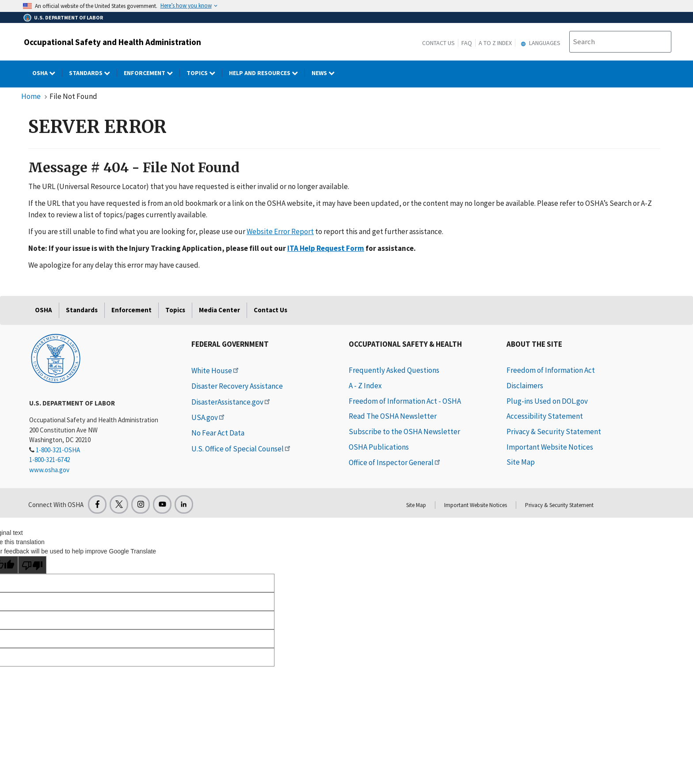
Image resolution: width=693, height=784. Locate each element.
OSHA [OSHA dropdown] (47, 73)
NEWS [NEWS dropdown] (326, 73)
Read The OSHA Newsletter (393, 416)
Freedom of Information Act (551, 370)
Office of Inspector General (395, 462)
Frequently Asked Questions (394, 370)
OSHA (44, 310)
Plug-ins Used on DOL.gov (547, 401)
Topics (175, 310)
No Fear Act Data (218, 433)
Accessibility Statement (545, 416)
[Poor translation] (32, 565)
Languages (539, 43)
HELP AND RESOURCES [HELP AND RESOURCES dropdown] (267, 73)
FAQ (467, 43)
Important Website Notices (550, 447)
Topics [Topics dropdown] (204, 73)
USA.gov (209, 417)
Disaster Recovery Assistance (237, 386)
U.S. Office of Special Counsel (242, 449)
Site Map (521, 462)
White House (216, 371)
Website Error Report (280, 231)
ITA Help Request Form (326, 248)
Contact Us (438, 43)
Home (31, 96)
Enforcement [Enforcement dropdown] (152, 73)
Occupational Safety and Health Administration (112, 42)
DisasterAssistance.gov (231, 402)
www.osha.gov (49, 470)
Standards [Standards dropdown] (93, 73)
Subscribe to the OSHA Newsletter (404, 432)
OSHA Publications (379, 447)
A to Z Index (495, 43)
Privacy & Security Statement (554, 432)
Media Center (219, 310)
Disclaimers (525, 386)
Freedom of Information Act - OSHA (405, 401)
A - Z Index (365, 386)
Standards (82, 310)
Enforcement (131, 310)
